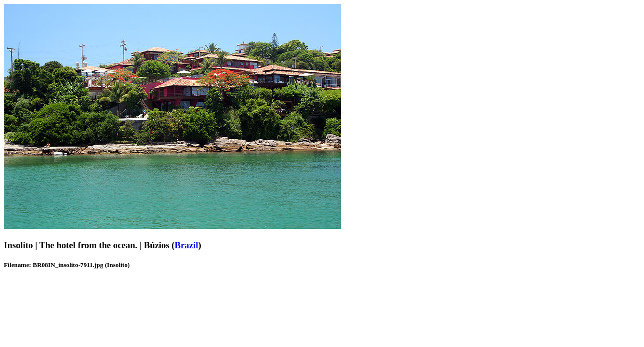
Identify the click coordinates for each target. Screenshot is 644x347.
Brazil (187, 245)
